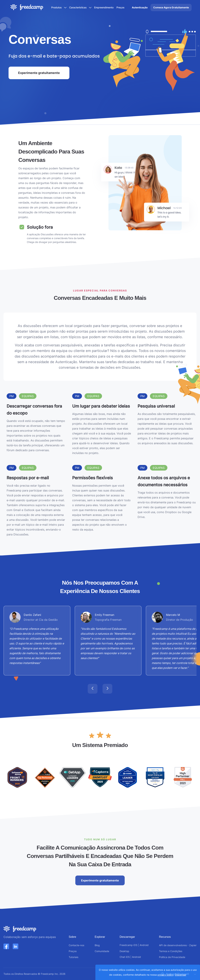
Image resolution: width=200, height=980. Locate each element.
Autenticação (140, 7)
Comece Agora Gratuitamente (171, 7)
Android (144, 945)
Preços (120, 7)
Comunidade (102, 951)
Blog (97, 945)
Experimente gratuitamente (39, 73)
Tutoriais (73, 957)
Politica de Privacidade (172, 957)
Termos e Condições (171, 951)
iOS (135, 945)
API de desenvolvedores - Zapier (178, 945)
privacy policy (165, 975)
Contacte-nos (76, 945)
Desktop (124, 951)
